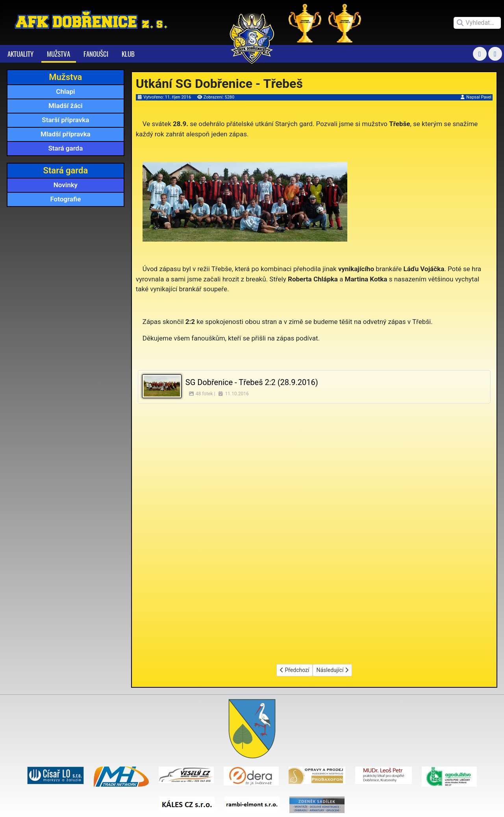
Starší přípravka (65, 120)
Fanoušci (96, 54)
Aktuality (20, 54)
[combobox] (477, 23)
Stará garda (65, 148)
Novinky (66, 185)
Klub (128, 54)
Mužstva (58, 54)
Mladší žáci (66, 106)
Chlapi (65, 91)
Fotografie (65, 199)
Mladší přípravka (66, 134)
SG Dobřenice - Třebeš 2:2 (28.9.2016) (252, 382)
